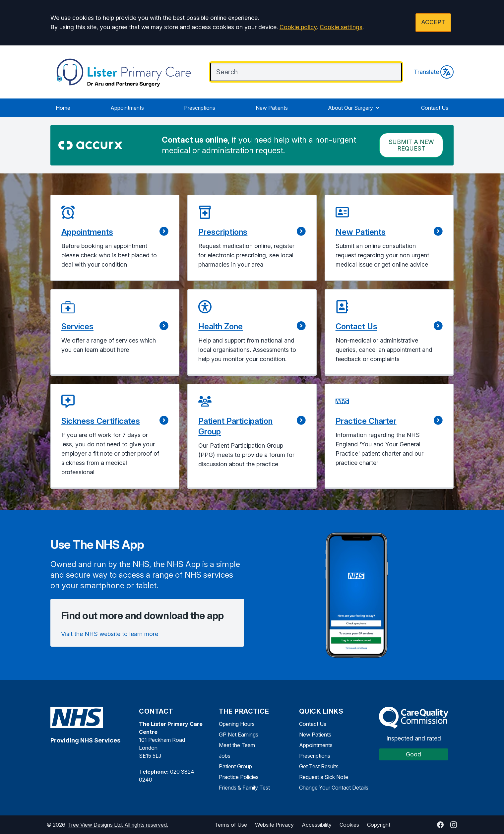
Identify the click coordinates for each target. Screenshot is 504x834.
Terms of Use (231, 825)
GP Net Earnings (239, 735)
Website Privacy (274, 825)
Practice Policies (239, 777)
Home (63, 108)
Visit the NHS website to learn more (110, 634)
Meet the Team (237, 745)
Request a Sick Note (324, 777)
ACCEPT (433, 22)
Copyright (379, 825)
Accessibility (317, 825)
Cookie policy (298, 27)
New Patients (272, 108)
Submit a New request (411, 145)
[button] (115, 238)
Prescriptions (200, 108)
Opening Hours (237, 724)
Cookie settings (341, 27)
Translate (434, 72)
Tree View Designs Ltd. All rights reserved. (118, 825)
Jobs (225, 756)
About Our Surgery (354, 108)
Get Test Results (319, 766)
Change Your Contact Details (334, 788)
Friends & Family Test (244, 788)
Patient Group (235, 766)
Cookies (349, 825)
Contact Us (435, 108)
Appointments (127, 108)
